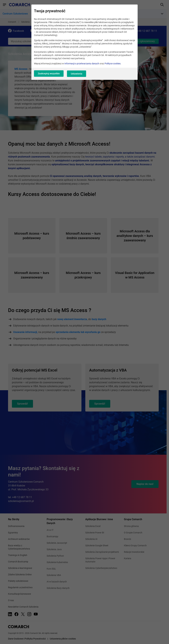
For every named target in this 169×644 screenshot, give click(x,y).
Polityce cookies (113, 65)
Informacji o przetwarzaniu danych (82, 65)
